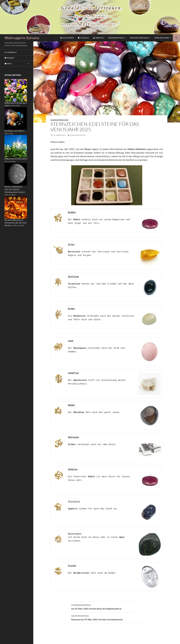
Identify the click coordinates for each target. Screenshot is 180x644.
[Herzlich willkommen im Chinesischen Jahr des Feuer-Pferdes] (16, 207)
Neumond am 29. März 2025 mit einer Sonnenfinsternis (107, 617)
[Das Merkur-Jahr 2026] (16, 118)
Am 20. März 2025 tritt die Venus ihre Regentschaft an (107, 607)
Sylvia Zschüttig (78, 135)
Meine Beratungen (116, 38)
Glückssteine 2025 (59, 120)
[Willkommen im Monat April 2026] (16, 90)
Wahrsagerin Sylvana (22, 38)
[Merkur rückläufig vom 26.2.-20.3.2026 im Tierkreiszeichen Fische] (16, 174)
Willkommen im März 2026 (15, 159)
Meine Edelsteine (162, 38)
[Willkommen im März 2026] (16, 146)
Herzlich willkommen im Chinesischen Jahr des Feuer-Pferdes (16, 223)
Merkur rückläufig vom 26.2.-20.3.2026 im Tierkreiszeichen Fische (14, 189)
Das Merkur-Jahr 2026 (13, 131)
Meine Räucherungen (139, 38)
